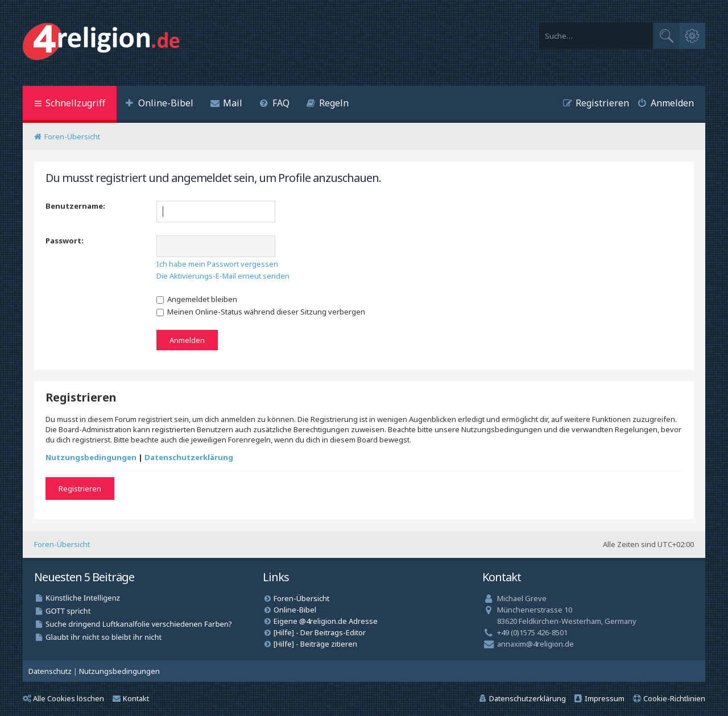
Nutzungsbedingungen (91, 457)
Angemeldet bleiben (197, 299)
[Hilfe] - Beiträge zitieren (315, 644)
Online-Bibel (295, 610)
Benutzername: (75, 206)
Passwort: (65, 241)
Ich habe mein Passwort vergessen (217, 264)
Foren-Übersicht (62, 544)
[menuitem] (159, 104)
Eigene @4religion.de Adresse (326, 621)
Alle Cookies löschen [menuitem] (63, 698)
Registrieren (80, 489)
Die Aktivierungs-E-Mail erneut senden (223, 276)
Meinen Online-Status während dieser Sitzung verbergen (261, 312)
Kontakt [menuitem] (131, 698)
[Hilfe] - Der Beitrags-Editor (320, 632)
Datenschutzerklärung (189, 457)
